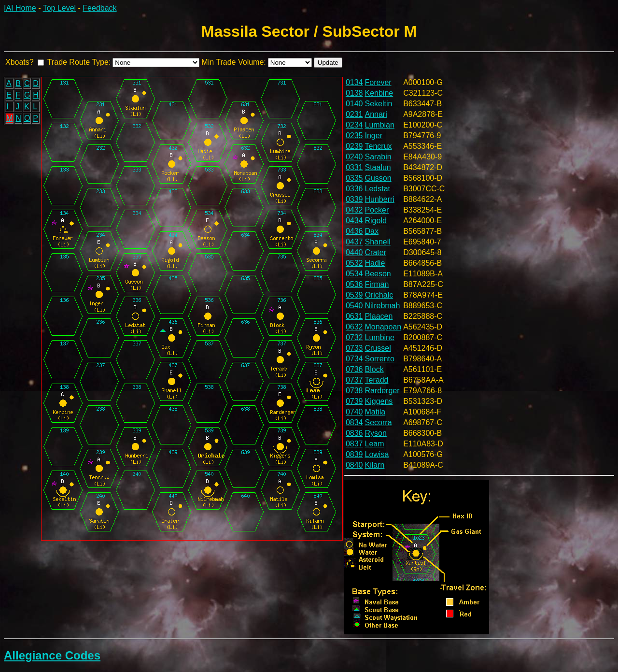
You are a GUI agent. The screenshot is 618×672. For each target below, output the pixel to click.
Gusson (378, 178)
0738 (354, 391)
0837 (354, 444)
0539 (354, 295)
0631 (354, 316)
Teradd (377, 380)
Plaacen (379, 316)
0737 (354, 380)
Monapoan (383, 327)
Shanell (378, 242)
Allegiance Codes (52, 655)
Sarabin (378, 157)
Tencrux (379, 146)
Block (374, 369)
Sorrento (380, 359)
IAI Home (20, 8)
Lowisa (377, 454)
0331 (354, 167)
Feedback (99, 8)
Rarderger (382, 391)
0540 (354, 306)
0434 (354, 221)
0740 (354, 412)
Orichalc (379, 295)
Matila (375, 412)
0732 (354, 337)
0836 (354, 433)
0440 (354, 252)
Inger (374, 136)
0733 (354, 348)
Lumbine (380, 337)
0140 (354, 104)
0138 (354, 93)
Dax (372, 231)
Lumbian (380, 125)
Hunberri (380, 199)
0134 (354, 82)
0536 (354, 284)
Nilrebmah (383, 306)
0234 (354, 125)
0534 (354, 274)
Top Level (60, 8)
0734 (354, 359)
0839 (354, 454)
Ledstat (378, 189)
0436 (354, 231)
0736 (354, 369)
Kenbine (379, 93)
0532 (354, 263)
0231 (354, 114)
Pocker (377, 210)
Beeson (378, 274)
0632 (354, 327)
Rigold (376, 221)
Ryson (376, 433)
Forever (378, 82)
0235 (354, 136)
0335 (354, 178)
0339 (354, 199)
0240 (354, 157)
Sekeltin (379, 104)
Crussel (378, 348)
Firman (377, 284)
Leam (375, 444)
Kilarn (375, 465)
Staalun (378, 167)
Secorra (379, 422)
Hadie (375, 263)
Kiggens (379, 401)
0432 (354, 210)
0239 (354, 146)
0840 (354, 465)
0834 (354, 422)
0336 (354, 189)
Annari (376, 114)
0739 (354, 401)
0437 (354, 242)
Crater (376, 252)
